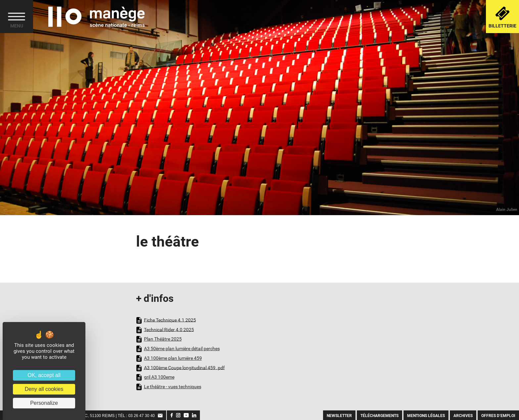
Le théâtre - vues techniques (169, 387)
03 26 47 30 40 (141, 416)
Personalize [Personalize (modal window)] (44, 403)
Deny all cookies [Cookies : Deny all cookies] (44, 389)
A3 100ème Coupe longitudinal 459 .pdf (180, 368)
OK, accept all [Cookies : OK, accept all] (44, 375)
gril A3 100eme (155, 377)
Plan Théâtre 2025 (159, 339)
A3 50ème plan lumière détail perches (178, 349)
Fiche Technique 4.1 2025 (166, 320)
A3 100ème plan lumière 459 (169, 358)
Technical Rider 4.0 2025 (165, 330)
